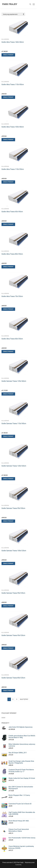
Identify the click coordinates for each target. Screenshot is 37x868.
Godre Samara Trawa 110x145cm (14, 424)
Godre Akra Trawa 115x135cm (13, 169)
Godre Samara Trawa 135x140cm (14, 381)
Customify (18, 865)
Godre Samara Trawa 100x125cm (14, 551)
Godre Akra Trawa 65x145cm (12, 212)
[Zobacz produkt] (8, 55)
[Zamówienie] (13, 14)
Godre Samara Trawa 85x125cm (13, 678)
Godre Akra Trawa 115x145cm (13, 84)
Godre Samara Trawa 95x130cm (13, 508)
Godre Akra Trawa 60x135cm (12, 339)
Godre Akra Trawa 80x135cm (12, 254)
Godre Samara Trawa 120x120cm (14, 466)
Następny (24, 699)
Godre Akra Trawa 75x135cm (12, 296)
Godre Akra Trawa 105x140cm (13, 127)
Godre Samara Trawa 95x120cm (13, 635)
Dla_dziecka (5, 39)
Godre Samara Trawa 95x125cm (13, 593)
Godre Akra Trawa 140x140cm (13, 42)
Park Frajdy (10, 4)
